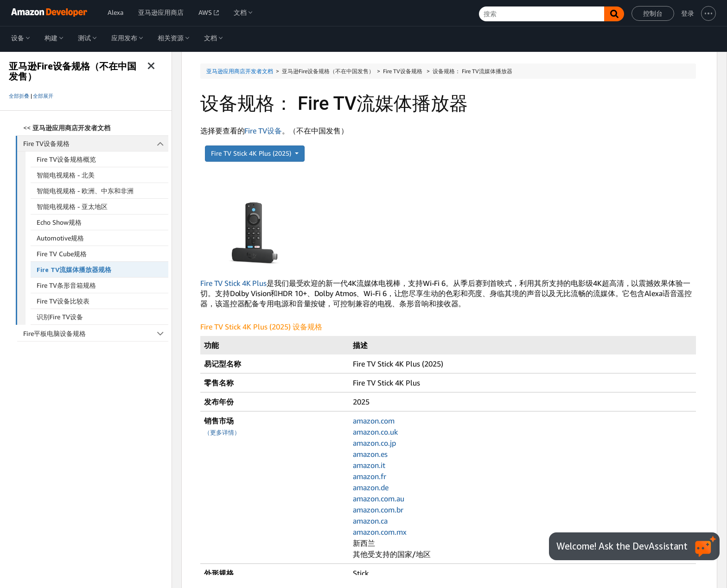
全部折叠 (19, 96)
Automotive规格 (60, 238)
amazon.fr (370, 476)
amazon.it (369, 465)
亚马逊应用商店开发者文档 (240, 71)
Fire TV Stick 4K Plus (233, 283)
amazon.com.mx (380, 532)
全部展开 (43, 96)
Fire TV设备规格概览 (66, 159)
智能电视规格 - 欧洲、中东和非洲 (85, 191)
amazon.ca (370, 521)
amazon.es (370, 454)
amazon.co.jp (374, 443)
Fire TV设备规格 (96, 143)
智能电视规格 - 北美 (66, 175)
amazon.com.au (379, 499)
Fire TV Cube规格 (62, 254)
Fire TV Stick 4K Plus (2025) (252, 153)
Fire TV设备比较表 (63, 301)
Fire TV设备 (263, 131)
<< (67, 128)
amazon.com (374, 421)
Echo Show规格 (59, 222)
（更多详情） (222, 433)
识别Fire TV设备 (60, 317)
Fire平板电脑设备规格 (96, 333)
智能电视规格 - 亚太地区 (72, 206)
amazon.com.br (378, 510)
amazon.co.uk (375, 432)
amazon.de (371, 487)
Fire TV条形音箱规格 (66, 285)
